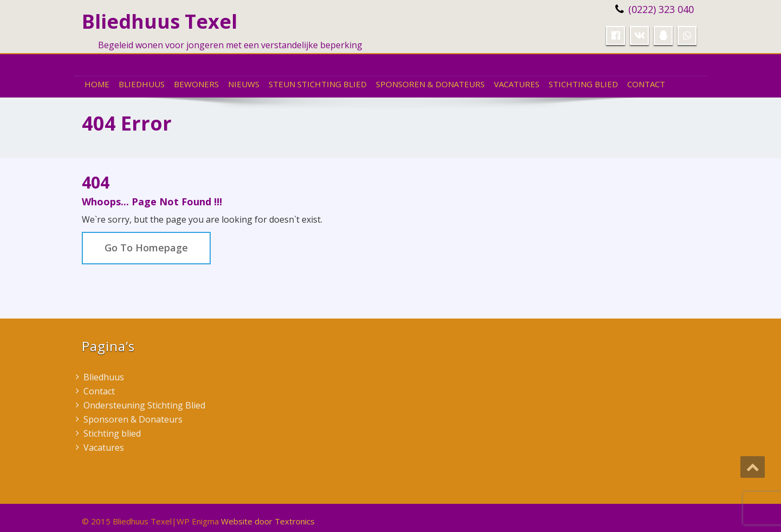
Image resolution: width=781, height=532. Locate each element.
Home (97, 84)
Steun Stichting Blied (318, 84)
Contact (646, 84)
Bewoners (196, 84)
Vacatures (517, 84)
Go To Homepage (146, 248)
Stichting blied (583, 84)
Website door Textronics (268, 521)
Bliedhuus (142, 84)
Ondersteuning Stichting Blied (144, 405)
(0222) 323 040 (661, 9)
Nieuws (244, 84)
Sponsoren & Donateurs (430, 84)
